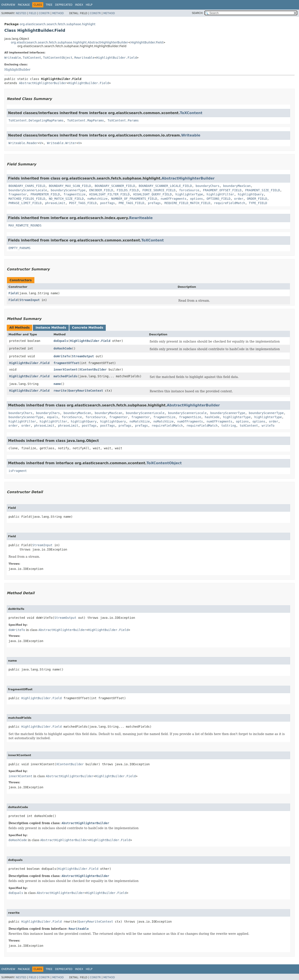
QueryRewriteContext (86, 391)
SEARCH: (198, 13)
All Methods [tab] (19, 328)
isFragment (18, 471)
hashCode (212, 417)
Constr (44, 13)
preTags (154, 203)
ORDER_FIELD (257, 199)
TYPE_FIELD (258, 203)
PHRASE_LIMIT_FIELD (25, 203)
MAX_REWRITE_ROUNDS (25, 225)
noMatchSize (97, 199)
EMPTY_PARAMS (19, 248)
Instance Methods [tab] (51, 328)
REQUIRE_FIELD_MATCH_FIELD (187, 203)
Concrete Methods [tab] (88, 328)
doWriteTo (62, 356)
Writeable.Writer (62, 143)
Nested (21, 13)
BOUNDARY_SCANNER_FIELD (115, 186)
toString (229, 426)
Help (89, 5)
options (196, 199)
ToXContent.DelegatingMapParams (36, 120)
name (57, 384)
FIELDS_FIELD (128, 190)
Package (24, 5)
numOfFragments (174, 199)
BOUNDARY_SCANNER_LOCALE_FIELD (165, 186)
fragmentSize (75, 194)
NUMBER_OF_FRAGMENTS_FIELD (134, 199)
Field (32, 13)
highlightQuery (251, 194)
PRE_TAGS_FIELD (131, 203)
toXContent (249, 426)
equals (53, 417)
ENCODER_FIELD (101, 190)
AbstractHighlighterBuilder (43, 83)
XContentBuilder (93, 369)
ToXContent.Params (123, 120)
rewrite (60, 391)
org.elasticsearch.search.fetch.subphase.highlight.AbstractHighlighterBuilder (69, 42)
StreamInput (30, 300)
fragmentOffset (66, 363)
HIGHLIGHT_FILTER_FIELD (109, 194)
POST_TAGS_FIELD (83, 203)
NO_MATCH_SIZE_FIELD (66, 199)
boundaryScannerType (68, 190)
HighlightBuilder (17, 70)
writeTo (268, 426)
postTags (107, 203)
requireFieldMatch (229, 203)
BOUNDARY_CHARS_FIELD (27, 186)
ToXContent (32, 58)
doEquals (61, 341)
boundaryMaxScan (237, 186)
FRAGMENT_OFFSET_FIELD (222, 190)
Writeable (13, 58)
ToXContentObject (58, 58)
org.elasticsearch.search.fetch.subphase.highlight (57, 24)
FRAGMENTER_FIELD (45, 194)
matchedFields (66, 376)
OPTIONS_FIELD (218, 199)
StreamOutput (83, 356)
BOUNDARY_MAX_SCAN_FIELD (70, 186)
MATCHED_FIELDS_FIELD (27, 199)
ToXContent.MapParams (86, 120)
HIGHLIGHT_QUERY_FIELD (152, 194)
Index (79, 5)
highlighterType (189, 194)
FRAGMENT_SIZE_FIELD (262, 190)
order (239, 199)
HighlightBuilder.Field (147, 42)
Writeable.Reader (23, 143)
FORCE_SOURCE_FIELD (159, 190)
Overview (8, 5)
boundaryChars (208, 186)
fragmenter (18, 194)
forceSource (189, 190)
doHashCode (63, 348)
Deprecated (64, 5)
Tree (49, 5)
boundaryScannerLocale (28, 190)
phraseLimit (55, 203)
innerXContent (66, 369)
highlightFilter (220, 194)
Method (58, 13)
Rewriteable (85, 58)
